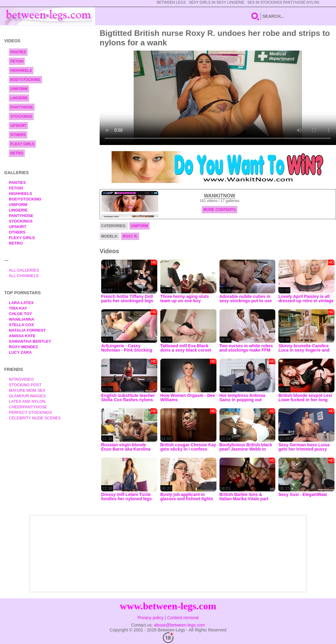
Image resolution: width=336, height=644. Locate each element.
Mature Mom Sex (27, 390)
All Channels (24, 276)
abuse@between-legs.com (179, 625)
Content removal (183, 618)
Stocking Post (25, 385)
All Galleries (24, 270)
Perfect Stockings (30, 412)
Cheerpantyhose (28, 407)
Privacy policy (151, 618)
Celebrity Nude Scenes (35, 418)
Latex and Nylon (27, 401)
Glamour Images (27, 396)
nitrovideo (21, 379)
